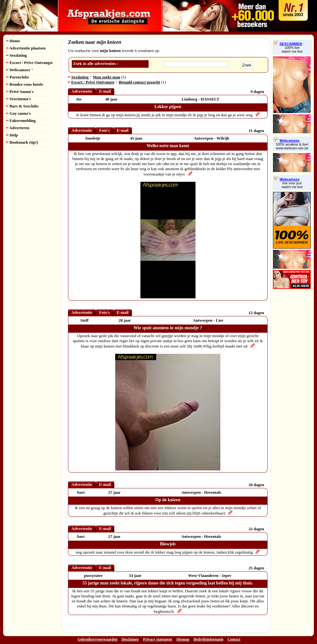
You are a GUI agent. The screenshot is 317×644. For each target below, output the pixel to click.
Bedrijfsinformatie (209, 639)
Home (13, 41)
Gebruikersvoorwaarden (97, 639)
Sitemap (183, 639)
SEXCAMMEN (288, 44)
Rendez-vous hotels (25, 84)
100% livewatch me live (292, 49)
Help (12, 135)
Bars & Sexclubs (22, 106)
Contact (234, 639)
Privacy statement (157, 639)
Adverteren (18, 128)
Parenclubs (18, 77)
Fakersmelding (21, 121)
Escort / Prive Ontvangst (29, 63)
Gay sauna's (19, 113)
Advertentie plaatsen (26, 48)
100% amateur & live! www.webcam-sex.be (292, 146)
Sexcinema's (19, 99)
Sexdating (17, 55)
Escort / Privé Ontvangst (93, 82)
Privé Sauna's (20, 92)
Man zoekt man (107, 77)
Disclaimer (130, 639)
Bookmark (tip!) (22, 142)
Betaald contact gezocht (139, 82)
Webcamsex (20, 70)
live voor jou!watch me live (292, 185)
